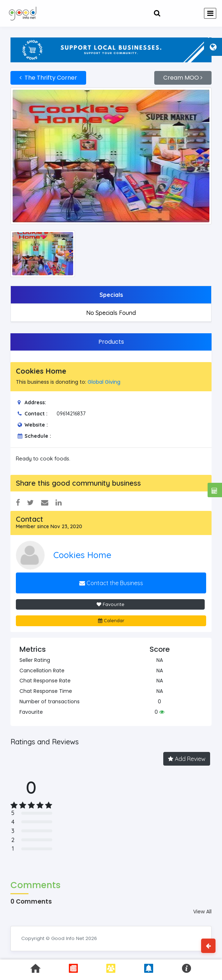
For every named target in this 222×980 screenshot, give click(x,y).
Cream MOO (183, 78)
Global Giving (104, 382)
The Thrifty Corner (48, 78)
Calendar (111, 620)
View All (202, 912)
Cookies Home (82, 555)
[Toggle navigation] (210, 13)
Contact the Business (111, 583)
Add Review (187, 759)
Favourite (110, 604)
